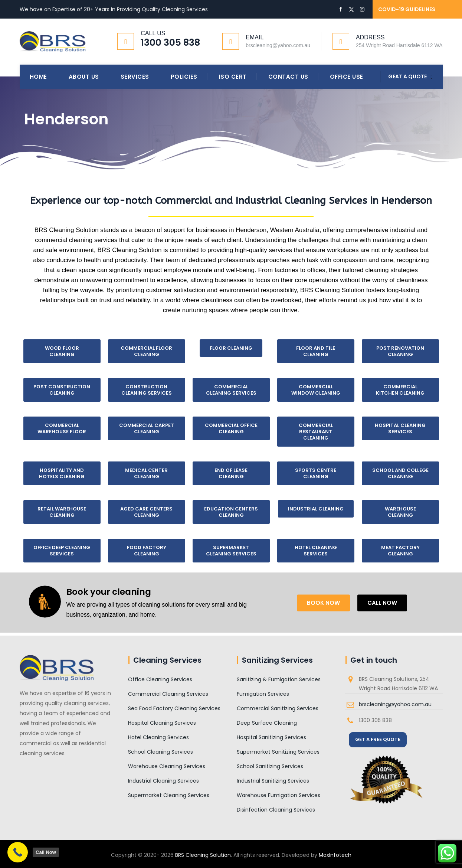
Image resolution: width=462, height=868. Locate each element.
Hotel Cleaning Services (158, 737)
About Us (84, 77)
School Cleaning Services (160, 752)
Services (135, 77)
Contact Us (288, 77)
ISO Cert (233, 77)
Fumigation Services (263, 694)
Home (38, 77)
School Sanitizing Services (270, 766)
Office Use (347, 77)
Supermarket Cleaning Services (169, 795)
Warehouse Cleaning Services (167, 766)
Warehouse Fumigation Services (278, 795)
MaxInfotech (335, 855)
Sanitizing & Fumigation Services (279, 679)
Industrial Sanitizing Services (273, 781)
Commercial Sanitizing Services (278, 708)
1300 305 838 (170, 43)
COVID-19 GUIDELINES (407, 9)
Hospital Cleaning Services (162, 723)
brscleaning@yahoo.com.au (395, 704)
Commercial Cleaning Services (168, 694)
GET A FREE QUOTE (378, 739)
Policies (184, 77)
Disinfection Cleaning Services (276, 810)
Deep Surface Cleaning (267, 723)
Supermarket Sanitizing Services (278, 752)
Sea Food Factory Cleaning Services (174, 708)
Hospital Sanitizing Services (271, 737)
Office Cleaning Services (160, 679)
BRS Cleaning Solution (203, 855)
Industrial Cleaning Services (163, 781)
